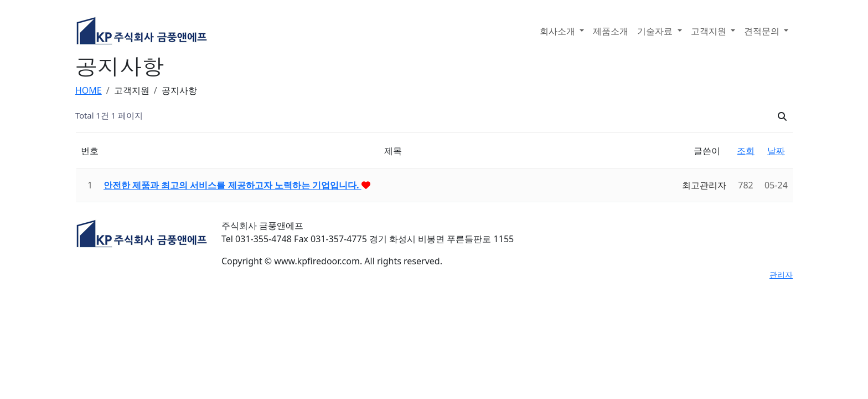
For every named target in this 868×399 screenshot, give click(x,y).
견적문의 (763, 31)
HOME (89, 90)
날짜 (776, 151)
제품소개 (611, 31)
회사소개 (559, 31)
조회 (746, 151)
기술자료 (656, 31)
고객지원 (710, 31)
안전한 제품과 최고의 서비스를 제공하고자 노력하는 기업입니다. (232, 185)
